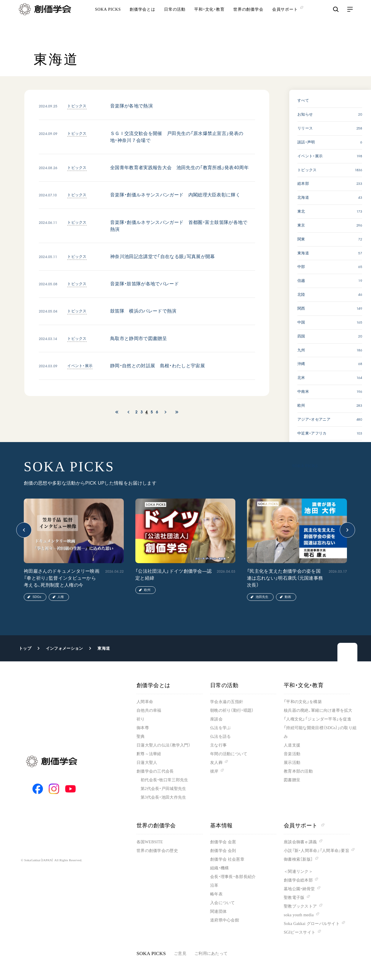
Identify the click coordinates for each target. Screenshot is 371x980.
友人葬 (216, 763)
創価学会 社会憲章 (227, 859)
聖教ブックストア (300, 906)
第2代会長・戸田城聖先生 (163, 789)
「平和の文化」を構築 (303, 702)
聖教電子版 (294, 898)
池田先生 (262, 597)
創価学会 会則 (223, 851)
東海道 (104, 648)
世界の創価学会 (248, 21)
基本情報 (221, 825)
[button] (24, 530)
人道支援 (292, 745)
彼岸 (214, 771)
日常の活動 (175, 21)
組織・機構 (219, 868)
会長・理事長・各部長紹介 (233, 877)
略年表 (216, 894)
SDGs (37, 597)
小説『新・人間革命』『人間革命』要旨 (317, 851)
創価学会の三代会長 (155, 771)
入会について (223, 903)
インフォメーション (64, 648)
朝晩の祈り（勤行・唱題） (232, 710)
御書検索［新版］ (298, 859)
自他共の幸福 (149, 710)
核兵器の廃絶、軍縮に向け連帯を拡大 (318, 710)
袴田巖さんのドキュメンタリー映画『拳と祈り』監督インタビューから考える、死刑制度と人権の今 (62, 578)
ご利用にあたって (211, 953)
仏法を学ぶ (220, 728)
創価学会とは (142, 21)
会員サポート (304, 825)
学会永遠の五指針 (227, 702)
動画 (288, 597)
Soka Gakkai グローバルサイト (312, 924)
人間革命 (145, 702)
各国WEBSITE (150, 842)
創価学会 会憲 (223, 842)
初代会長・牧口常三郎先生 (164, 780)
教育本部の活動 (298, 771)
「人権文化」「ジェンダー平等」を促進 (318, 719)
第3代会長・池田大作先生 (163, 797)
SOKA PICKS (108, 21)
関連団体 (218, 911)
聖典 (141, 737)
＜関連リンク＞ (298, 872)
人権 (61, 597)
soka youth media (299, 915)
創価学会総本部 (298, 880)
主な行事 (218, 745)
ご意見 (180, 953)
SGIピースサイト (300, 932)
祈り (141, 719)
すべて (303, 100)
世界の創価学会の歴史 (157, 851)
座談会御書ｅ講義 (300, 842)
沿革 (214, 885)
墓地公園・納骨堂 (299, 889)
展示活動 (292, 763)
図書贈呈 (292, 780)
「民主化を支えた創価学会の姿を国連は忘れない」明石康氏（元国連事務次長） (285, 578)
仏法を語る (220, 737)
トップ (25, 648)
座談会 (216, 719)
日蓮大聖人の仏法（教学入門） (163, 745)
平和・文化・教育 (209, 21)
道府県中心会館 (225, 920)
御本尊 (143, 728)
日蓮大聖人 (147, 763)
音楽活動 (292, 754)
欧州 (147, 590)
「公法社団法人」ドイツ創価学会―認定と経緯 (173, 575)
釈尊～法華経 (149, 754)
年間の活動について (229, 754)
